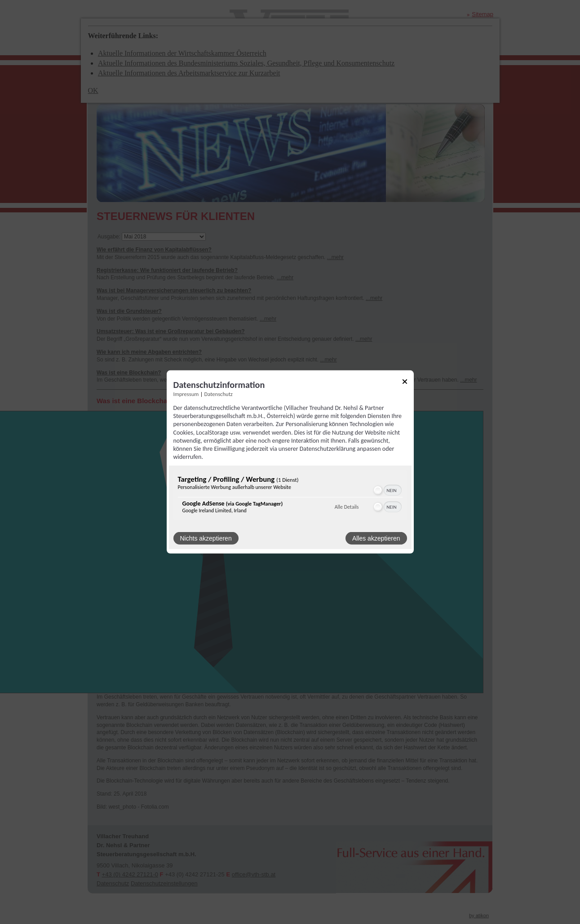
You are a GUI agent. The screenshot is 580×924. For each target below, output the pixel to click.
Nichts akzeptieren (206, 538)
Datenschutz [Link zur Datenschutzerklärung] (219, 394)
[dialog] (290, 462)
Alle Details (347, 507)
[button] (378, 490)
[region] (290, 496)
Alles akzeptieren (376, 538)
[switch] (387, 490)
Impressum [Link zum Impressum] (186, 394)
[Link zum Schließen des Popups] (405, 383)
